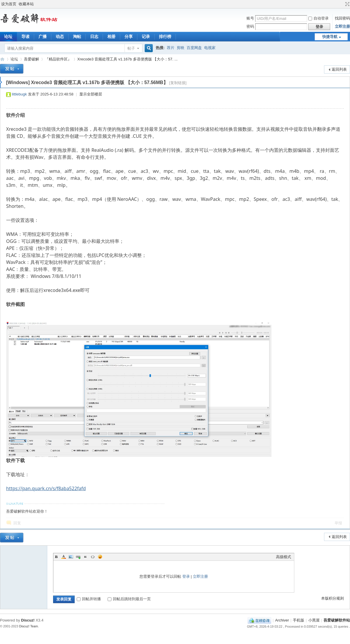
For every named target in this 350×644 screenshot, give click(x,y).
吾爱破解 (32, 59)
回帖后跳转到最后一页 (129, 599)
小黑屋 (314, 620)
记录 (146, 36)
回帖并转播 (89, 599)
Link (78, 557)
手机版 (299, 620)
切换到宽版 (347, 4)
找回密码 (342, 18)
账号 (250, 18)
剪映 (181, 48)
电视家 (210, 48)
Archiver (282, 620)
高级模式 (283, 557)
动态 (60, 36)
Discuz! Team (29, 626)
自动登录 (318, 18)
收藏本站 (26, 4)
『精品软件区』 (58, 59)
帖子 (131, 48)
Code (93, 557)
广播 (43, 36)
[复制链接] (178, 83)
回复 (17, 523)
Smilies (100, 557)
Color (64, 557)
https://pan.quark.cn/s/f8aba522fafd (46, 488)
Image (71, 557)
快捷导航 (330, 37)
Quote (85, 557)
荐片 (171, 48)
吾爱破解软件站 (2, 59)
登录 (186, 576)
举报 (338, 523)
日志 (94, 36)
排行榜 (165, 36)
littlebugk (19, 94)
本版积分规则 (332, 598)
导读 (25, 36)
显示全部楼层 (91, 94)
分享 (129, 36)
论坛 (14, 59)
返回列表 (339, 69)
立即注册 (342, 26)
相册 (111, 36)
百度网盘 (194, 48)
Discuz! (28, 620)
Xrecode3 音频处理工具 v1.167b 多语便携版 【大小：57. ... (127, 59)
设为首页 (9, 4)
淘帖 (77, 36)
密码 (250, 26)
